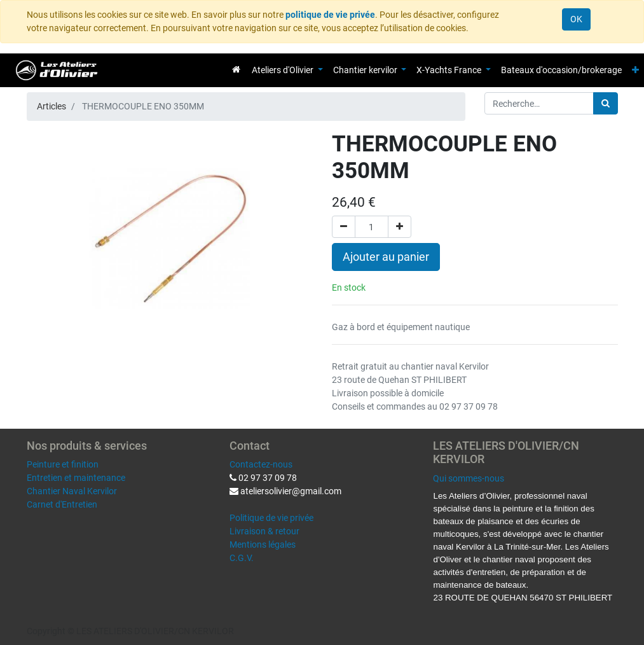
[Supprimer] (344, 227)
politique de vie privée (330, 15)
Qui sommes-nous (469, 478)
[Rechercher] (606, 103)
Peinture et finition (63, 464)
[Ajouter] (400, 227)
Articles (51, 106)
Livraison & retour (264, 531)
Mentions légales (263, 544)
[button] (635, 70)
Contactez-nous (261, 464)
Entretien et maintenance (76, 478)
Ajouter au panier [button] (386, 257)
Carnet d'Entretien (62, 504)
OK (576, 19)
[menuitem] (236, 69)
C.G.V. (242, 558)
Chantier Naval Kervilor (72, 491)
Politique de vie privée (271, 518)
